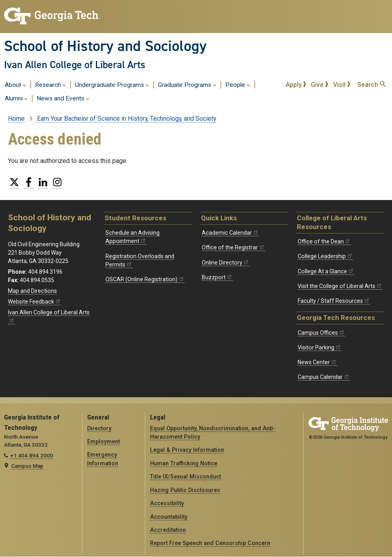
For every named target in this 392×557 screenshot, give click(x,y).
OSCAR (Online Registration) (145, 279)
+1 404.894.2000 (32, 455)
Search (372, 85)
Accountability (169, 517)
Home (16, 119)
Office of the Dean (324, 241)
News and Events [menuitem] (63, 98)
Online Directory (226, 263)
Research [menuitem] (51, 84)
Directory (99, 428)
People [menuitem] (238, 84)
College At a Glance (326, 271)
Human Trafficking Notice (184, 463)
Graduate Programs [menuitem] (187, 84)
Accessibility (167, 503)
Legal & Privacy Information (187, 450)
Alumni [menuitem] (16, 98)
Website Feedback (35, 302)
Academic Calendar (230, 233)
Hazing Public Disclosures (185, 490)
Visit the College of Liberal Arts (340, 286)
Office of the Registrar (233, 247)
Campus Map (27, 466)
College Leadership (325, 256)
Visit (342, 85)
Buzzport (217, 277)
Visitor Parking (320, 347)
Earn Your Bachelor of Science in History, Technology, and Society (127, 119)
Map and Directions (32, 291)
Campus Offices (321, 333)
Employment (103, 441)
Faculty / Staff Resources (334, 301)
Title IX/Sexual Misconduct (185, 477)
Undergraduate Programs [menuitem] (112, 84)
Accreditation (168, 530)
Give (320, 85)
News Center (317, 362)
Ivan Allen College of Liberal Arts (75, 65)
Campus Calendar (324, 377)
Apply (296, 85)
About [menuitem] (16, 84)
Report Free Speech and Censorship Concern (210, 543)
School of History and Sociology (105, 46)
